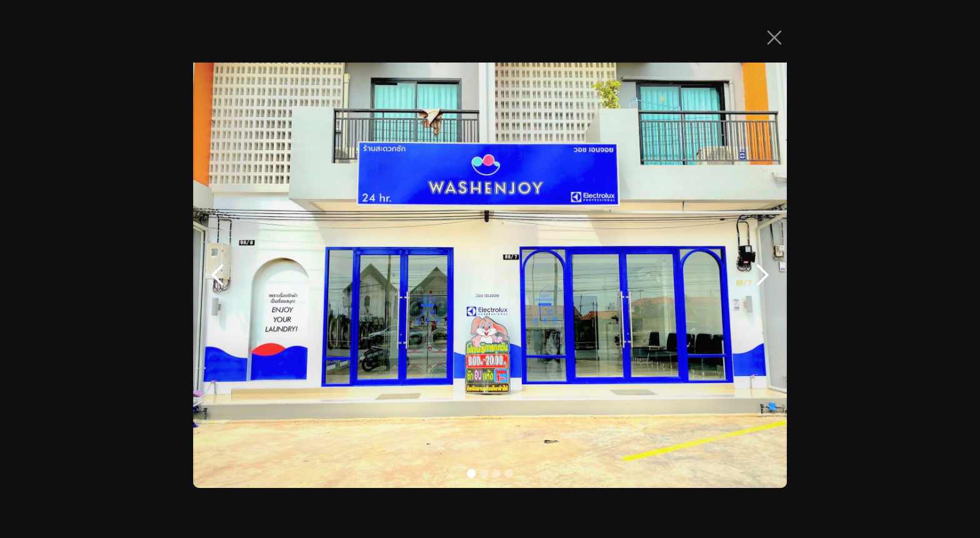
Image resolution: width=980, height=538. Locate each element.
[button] (218, 275)
